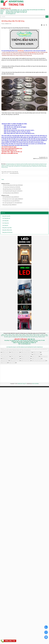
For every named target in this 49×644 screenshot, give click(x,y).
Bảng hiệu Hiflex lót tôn (7, 487)
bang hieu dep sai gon (26, 613)
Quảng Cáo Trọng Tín (22, 640)
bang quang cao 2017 (15, 617)
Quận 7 (24, 591)
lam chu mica (4, 619)
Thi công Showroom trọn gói (8, 458)
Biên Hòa (30, 594)
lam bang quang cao (5, 613)
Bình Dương (35, 594)
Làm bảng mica (6, 480)
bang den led (35, 613)
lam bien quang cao (21, 604)
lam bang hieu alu (15, 613)
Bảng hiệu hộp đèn (6, 473)
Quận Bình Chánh (24, 594)
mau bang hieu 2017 (26, 617)
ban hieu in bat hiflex (36, 615)
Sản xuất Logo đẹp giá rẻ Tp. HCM (10, 460)
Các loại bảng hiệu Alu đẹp (8, 454)
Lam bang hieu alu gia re (11, 604)
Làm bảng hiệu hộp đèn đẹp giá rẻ (10, 448)
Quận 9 (31, 591)
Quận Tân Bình (9, 592)
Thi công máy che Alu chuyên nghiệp (10, 456)
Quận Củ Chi (11, 594)
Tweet (3, 436)
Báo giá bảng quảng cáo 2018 (9, 446)
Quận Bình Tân (17, 594)
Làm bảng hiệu (5, 477)
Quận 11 (39, 591)
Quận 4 (14, 591)
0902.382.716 (10, 641)
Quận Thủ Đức (30, 592)
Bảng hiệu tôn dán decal (7, 489)
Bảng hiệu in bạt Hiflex (7, 484)
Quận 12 (43, 591)
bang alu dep (16, 615)
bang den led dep (5, 617)
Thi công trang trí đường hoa (9, 444)
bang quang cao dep (7, 615)
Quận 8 (28, 591)
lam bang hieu (6, 609)
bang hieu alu (40, 604)
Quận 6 (20, 591)
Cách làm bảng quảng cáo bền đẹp (10, 442)
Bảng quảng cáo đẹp (7, 461)
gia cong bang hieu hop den (31, 604)
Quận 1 (3, 591)
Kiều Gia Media (35, 640)
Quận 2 (7, 591)
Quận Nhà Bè (42, 592)
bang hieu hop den (15, 609)
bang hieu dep (37, 611)
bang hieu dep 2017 (26, 615)
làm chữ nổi (12, 619)
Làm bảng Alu (5, 482)
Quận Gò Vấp (36, 592)
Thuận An (40, 594)
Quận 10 (35, 591)
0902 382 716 (31, 596)
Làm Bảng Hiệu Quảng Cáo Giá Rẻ (39, 617)
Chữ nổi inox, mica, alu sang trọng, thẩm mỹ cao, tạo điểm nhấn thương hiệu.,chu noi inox (16, 611)
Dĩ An (44, 594)
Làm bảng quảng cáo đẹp (8, 450)
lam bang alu (37, 609)
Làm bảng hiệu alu (6, 475)
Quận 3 (10, 591)
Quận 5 (17, 591)
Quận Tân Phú (16, 592)
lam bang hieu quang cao (26, 609)
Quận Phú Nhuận (23, 592)
